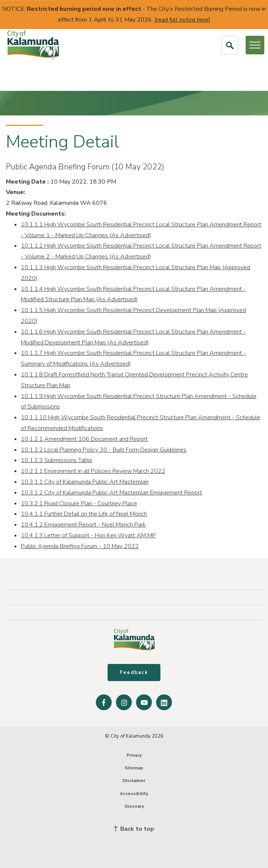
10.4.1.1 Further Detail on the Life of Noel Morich (84, 514)
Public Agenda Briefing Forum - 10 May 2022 (80, 546)
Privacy (134, 755)
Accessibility (134, 794)
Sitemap (134, 768)
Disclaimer (134, 780)
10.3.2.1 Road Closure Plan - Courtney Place (79, 503)
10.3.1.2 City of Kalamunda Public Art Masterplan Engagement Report (111, 493)
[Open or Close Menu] (255, 45)
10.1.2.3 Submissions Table (57, 460)
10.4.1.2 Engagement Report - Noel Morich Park (83, 525)
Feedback (134, 673)
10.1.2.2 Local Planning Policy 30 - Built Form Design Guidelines (104, 450)
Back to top (134, 829)
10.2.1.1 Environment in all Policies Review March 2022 (93, 471)
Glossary (134, 806)
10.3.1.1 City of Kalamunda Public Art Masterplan (85, 482)
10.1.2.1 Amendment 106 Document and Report (84, 439)
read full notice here (182, 20)
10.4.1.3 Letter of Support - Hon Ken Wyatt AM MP (88, 535)
